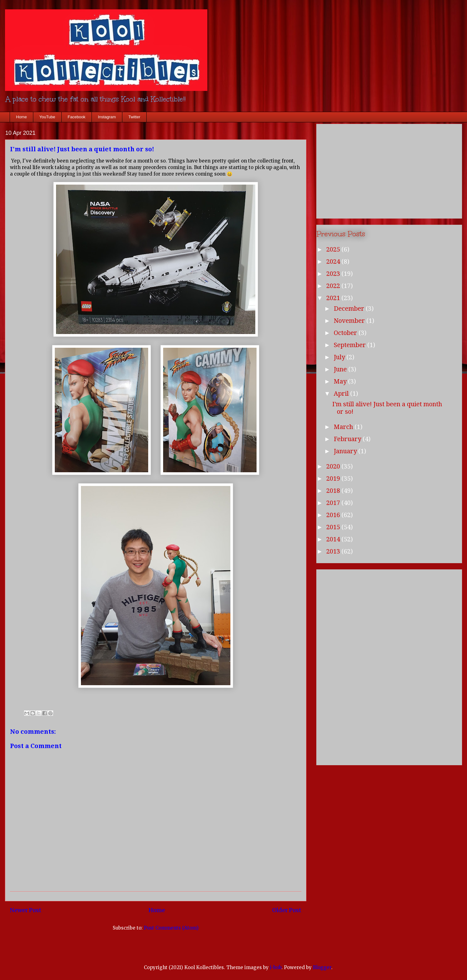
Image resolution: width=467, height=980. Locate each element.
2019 (334, 478)
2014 (334, 539)
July (340, 357)
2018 (334, 491)
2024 (334, 261)
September (351, 345)
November (350, 321)
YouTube (47, 117)
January (346, 451)
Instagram (107, 117)
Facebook (76, 117)
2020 (334, 466)
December (350, 309)
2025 (334, 249)
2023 (334, 274)
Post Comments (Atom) (171, 928)
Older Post (287, 910)
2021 (334, 298)
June (341, 369)
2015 (334, 527)
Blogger (322, 967)
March (344, 427)
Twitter (134, 117)
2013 (334, 551)
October (346, 333)
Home (22, 117)
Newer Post (26, 910)
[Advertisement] (389, 170)
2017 (334, 503)
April (342, 393)
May (341, 381)
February (348, 439)
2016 (334, 515)
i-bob (276, 967)
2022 (334, 286)
